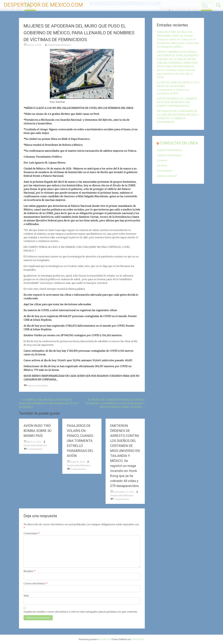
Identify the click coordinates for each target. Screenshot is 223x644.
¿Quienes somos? (167, 176)
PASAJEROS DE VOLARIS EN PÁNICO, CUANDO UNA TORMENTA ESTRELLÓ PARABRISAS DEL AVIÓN (80, 441)
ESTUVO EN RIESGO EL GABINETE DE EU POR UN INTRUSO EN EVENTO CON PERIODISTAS (177, 102)
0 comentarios (35, 449)
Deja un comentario (37, 386)
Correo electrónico (36, 583)
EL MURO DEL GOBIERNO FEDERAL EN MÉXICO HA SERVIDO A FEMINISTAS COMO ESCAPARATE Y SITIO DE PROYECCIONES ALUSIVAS (115, 403)
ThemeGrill (138, 639)
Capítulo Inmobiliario (169, 150)
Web (26, 596)
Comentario (32, 533)
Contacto (162, 160)
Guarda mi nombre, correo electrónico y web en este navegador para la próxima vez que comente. (81, 612)
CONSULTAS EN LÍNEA (179, 143)
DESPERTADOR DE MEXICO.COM (43, 5)
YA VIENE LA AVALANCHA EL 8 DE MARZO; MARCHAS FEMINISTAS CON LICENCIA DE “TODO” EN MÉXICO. (49, 403)
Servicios (162, 166)
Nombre (30, 571)
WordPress (104, 639)
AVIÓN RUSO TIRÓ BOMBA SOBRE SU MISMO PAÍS (37, 431)
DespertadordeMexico (59, 45)
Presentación (165, 171)
